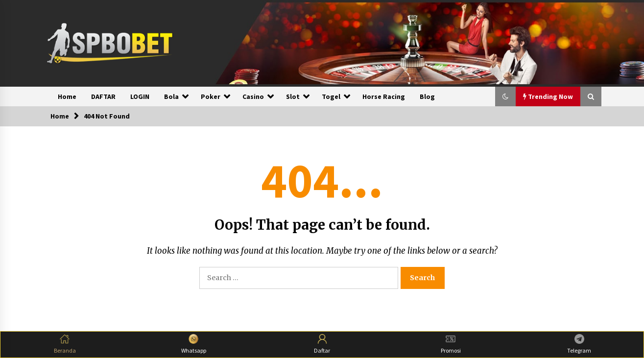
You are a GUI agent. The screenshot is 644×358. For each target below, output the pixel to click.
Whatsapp (194, 344)
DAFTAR (103, 96)
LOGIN (140, 96)
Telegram (579, 344)
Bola (171, 96)
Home (67, 96)
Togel (331, 96)
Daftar (322, 344)
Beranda (65, 344)
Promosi (451, 344)
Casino (253, 96)
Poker (211, 96)
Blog (427, 96)
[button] (505, 96)
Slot (293, 96)
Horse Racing (384, 96)
